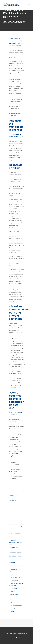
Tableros (13, 611)
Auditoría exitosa (14, 547)
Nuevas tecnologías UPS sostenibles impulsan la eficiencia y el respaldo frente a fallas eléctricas (15, 553)
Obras (12, 603)
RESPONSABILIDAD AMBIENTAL (10, 23)
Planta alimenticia (15, 600)
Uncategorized (14, 569)
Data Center (14, 597)
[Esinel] (12, 5)
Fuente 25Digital (13, 482)
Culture (12, 575)
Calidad (13, 591)
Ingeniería (13, 609)
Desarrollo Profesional (16, 606)
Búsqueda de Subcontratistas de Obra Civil (15, 542)
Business (13, 572)
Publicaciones (22, 23)
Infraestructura (14, 581)
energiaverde (13, 495)
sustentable (13, 501)
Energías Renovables (20, 21)
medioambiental (14, 498)
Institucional (14, 588)
